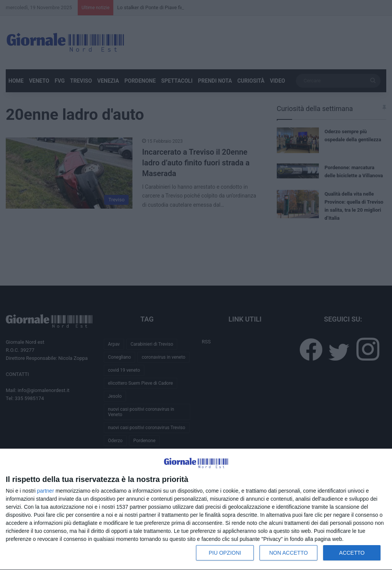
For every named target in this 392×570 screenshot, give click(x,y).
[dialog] (196, 510)
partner (46, 491)
